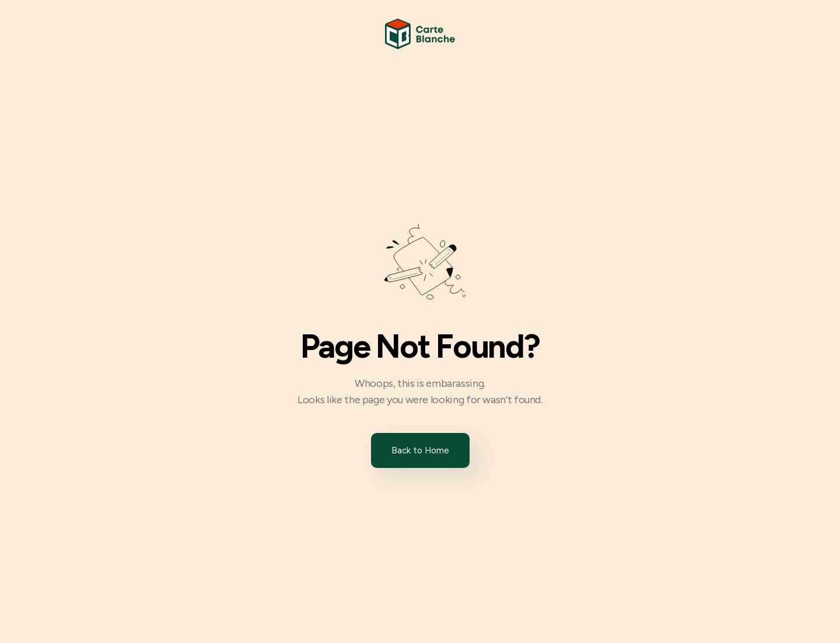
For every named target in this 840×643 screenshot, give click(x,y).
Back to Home (420, 450)
